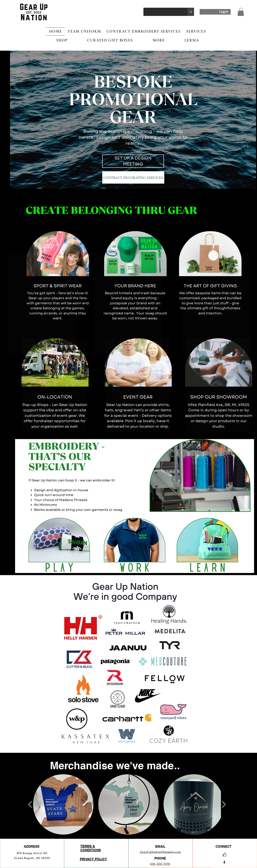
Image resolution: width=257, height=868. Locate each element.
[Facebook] (224, 862)
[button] (241, 12)
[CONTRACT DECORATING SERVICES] (133, 177)
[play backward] (30, 804)
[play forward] (224, 804)
